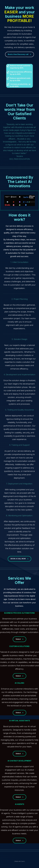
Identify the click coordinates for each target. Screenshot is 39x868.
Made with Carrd (19, 861)
